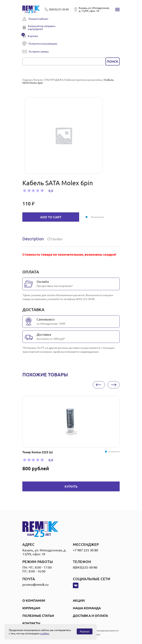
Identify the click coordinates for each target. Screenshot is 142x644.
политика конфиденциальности (101, 631)
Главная (27, 80)
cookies (45, 633)
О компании (34, 600)
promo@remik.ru (35, 584)
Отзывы (55, 239)
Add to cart (51, 217)
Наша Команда (87, 608)
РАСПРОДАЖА (54, 80)
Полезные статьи (38, 616)
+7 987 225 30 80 (85, 550)
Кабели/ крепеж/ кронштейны (84, 80)
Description (33, 239)
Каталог (39, 80)
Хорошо (85, 631)
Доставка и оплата (90, 616)
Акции (79, 600)
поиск (113, 61)
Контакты (31, 623)
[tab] (34, 239)
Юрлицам (31, 608)
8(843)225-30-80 (85, 567)
